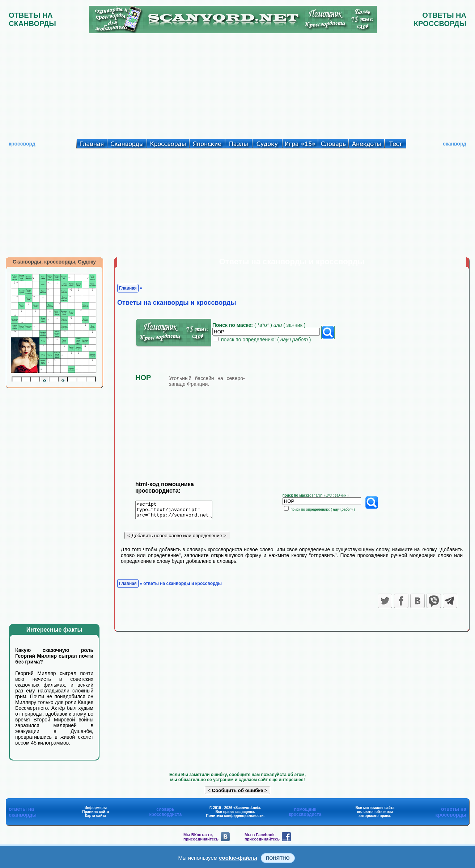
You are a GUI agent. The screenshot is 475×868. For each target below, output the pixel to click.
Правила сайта (96, 812)
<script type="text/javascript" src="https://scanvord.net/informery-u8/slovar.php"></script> (178, 511)
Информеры (96, 808)
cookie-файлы (238, 858)
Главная (128, 288)
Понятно (278, 858)
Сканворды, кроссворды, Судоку (54, 262)
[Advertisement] (238, 84)
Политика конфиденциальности (235, 816)
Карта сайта (96, 816)
